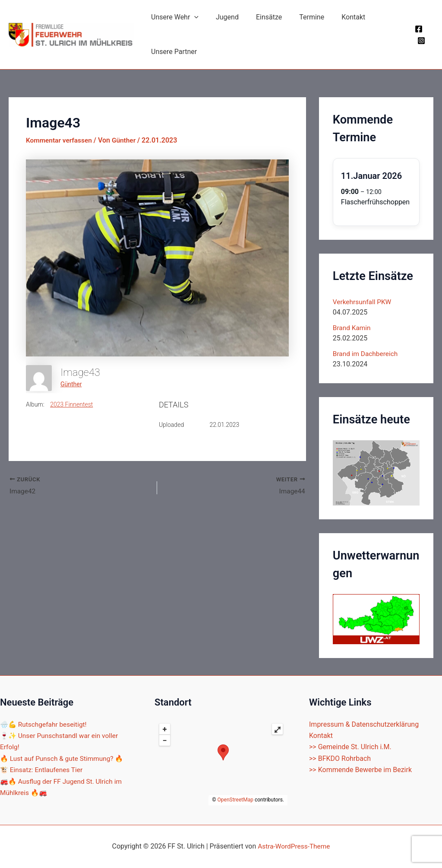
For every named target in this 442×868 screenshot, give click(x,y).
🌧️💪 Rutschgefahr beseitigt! (45, 724)
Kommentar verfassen (60, 140)
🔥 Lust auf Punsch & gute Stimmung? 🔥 (64, 758)
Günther (71, 384)
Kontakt (338, 17)
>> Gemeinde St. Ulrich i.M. (350, 747)
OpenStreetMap (235, 800)
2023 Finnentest (71, 404)
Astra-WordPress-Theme (294, 846)
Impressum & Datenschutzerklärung (364, 724)
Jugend (222, 17)
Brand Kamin (352, 328)
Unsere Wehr (173, 17)
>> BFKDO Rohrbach (340, 758)
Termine (300, 17)
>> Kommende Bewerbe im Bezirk (360, 770)
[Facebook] (417, 29)
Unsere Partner (172, 52)
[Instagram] (420, 41)
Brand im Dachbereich (366, 354)
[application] (193, 17)
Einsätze (260, 17)
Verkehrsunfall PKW (363, 302)
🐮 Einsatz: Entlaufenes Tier (43, 770)
